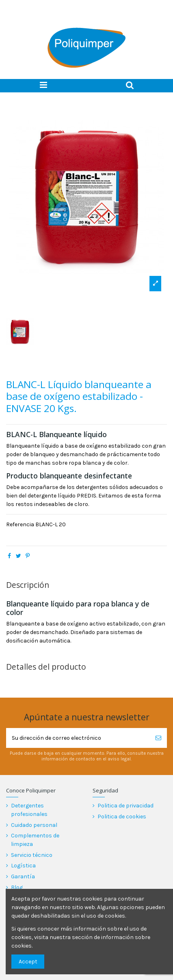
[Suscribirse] (158, 738)
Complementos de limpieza (35, 840)
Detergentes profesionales (29, 810)
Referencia (20, 524)
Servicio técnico (32, 855)
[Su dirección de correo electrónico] (78, 738)
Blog (17, 887)
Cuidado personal (34, 825)
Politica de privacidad (125, 806)
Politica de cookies (122, 817)
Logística (23, 866)
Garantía (23, 876)
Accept (28, 962)
